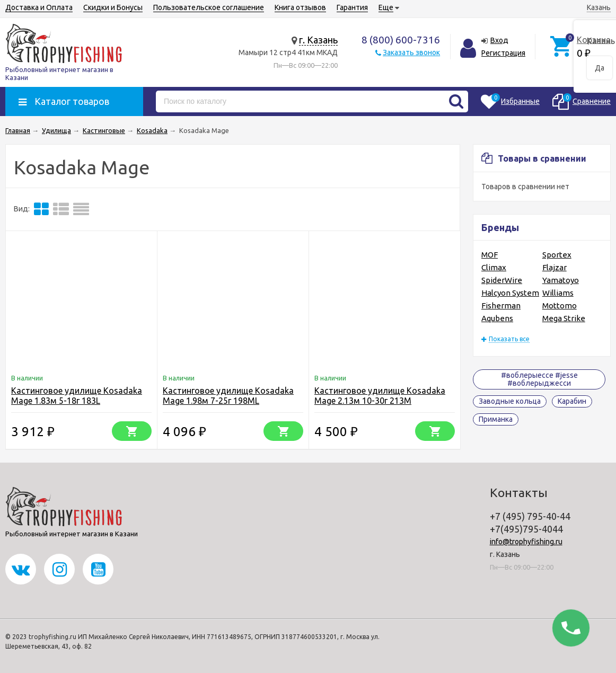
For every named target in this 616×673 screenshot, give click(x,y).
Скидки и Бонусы (113, 7)
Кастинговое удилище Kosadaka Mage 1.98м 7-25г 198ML (228, 396)
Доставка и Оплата (39, 7)
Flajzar (555, 267)
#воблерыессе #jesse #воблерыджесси (539, 379)
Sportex (557, 255)
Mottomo (560, 305)
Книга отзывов (300, 7)
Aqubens (497, 318)
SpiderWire (502, 280)
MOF (490, 255)
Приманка (496, 419)
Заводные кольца (510, 401)
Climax (494, 267)
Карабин (572, 401)
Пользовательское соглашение (209, 7)
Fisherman (501, 305)
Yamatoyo (561, 280)
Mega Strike (564, 318)
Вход (499, 40)
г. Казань (318, 40)
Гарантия (352, 7)
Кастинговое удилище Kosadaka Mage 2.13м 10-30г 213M (380, 396)
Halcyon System (510, 293)
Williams (558, 293)
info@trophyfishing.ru (526, 542)
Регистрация (503, 53)
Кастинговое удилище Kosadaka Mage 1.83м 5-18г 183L (77, 396)
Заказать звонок (411, 52)
